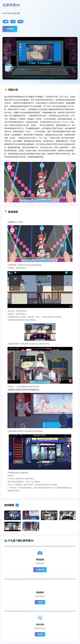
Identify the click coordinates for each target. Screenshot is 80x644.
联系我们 (40, 634)
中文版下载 (40, 570)
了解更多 (40, 602)
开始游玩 (11, 29)
